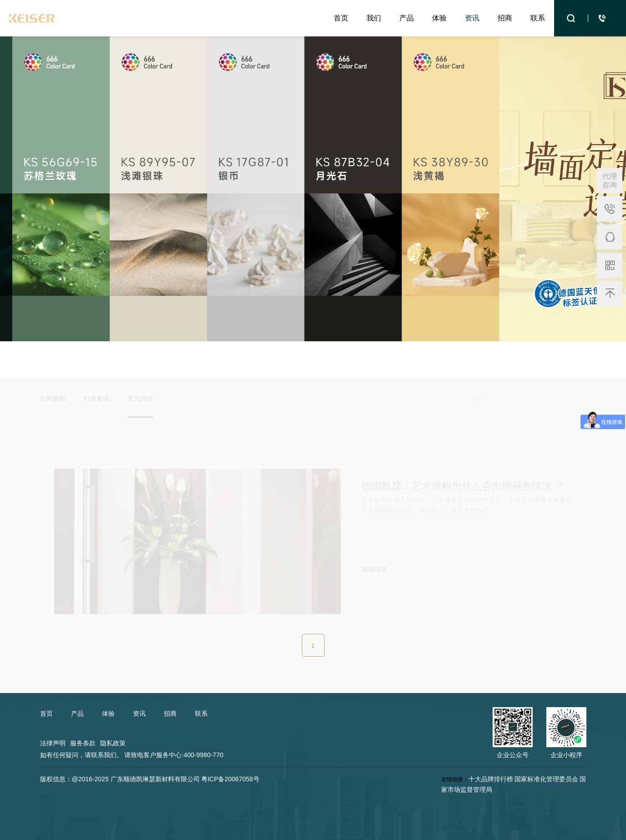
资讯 (472, 18)
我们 (374, 18)
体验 (439, 18)
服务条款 (83, 743)
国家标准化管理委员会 (546, 779)
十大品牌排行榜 (491, 779)
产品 (407, 18)
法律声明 (53, 743)
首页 (341, 18)
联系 (538, 18)
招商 (505, 18)
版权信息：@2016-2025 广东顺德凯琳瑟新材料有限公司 (120, 779)
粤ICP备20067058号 (230, 779)
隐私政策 (113, 743)
